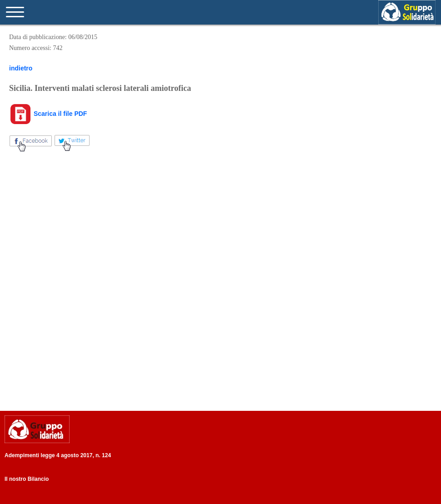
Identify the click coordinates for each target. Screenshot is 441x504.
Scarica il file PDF (48, 114)
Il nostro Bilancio (27, 479)
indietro (21, 68)
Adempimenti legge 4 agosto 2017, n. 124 (58, 455)
